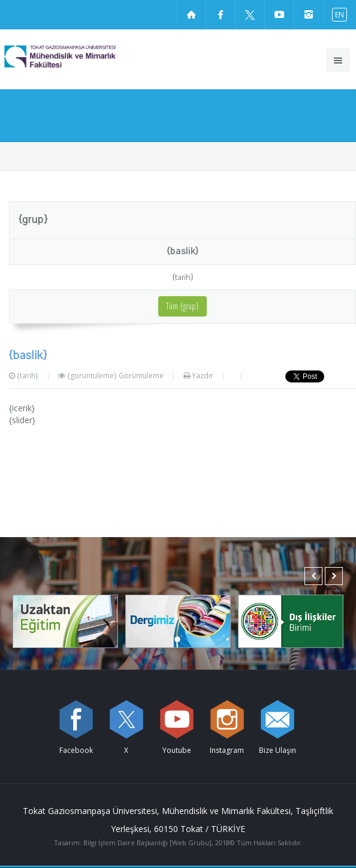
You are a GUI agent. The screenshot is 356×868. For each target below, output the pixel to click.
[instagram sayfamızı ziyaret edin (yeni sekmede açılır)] (309, 14)
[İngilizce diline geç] (337, 14)
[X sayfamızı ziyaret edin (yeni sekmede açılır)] (250, 14)
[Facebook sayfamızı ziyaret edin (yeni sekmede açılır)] (221, 14)
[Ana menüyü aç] (338, 60)
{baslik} (182, 251)
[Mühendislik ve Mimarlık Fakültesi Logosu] (82, 56)
